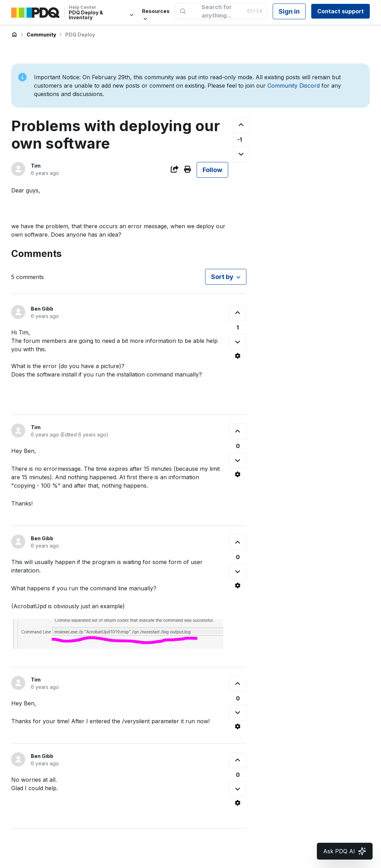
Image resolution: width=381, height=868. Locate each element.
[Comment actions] (238, 356)
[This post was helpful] (241, 125)
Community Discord (294, 86)
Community (41, 35)
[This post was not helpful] (241, 154)
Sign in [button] (289, 11)
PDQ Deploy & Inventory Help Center (14, 35)
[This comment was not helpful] (238, 342)
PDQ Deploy (80, 35)
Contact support (341, 11)
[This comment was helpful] (238, 313)
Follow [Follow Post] (212, 170)
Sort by (222, 277)
